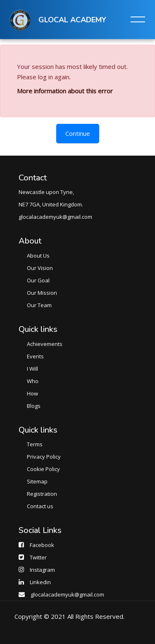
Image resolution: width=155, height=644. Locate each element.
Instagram (42, 570)
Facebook (42, 545)
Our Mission (42, 293)
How (32, 393)
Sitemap (37, 481)
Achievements (45, 344)
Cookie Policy (43, 469)
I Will (32, 369)
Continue (78, 133)
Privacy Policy (44, 457)
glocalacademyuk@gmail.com (67, 594)
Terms (35, 444)
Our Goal (38, 280)
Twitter (38, 557)
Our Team (39, 305)
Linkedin (40, 582)
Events (35, 356)
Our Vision (40, 268)
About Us (38, 256)
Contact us (40, 506)
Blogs (34, 406)
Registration (42, 494)
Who (33, 381)
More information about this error (65, 91)
